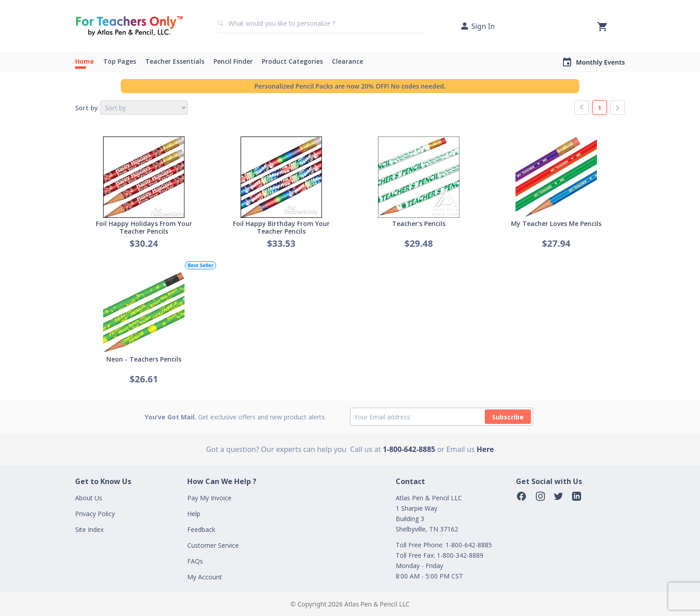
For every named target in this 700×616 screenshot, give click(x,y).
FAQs (195, 561)
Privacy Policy (95, 514)
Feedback (201, 529)
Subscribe (508, 417)
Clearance (348, 61)
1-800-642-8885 (409, 449)
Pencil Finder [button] (233, 61)
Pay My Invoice (209, 498)
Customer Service (213, 545)
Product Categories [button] (292, 61)
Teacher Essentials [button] (175, 61)
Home (85, 61)
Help (194, 514)
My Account (205, 577)
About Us (89, 498)
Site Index (89, 529)
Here (485, 449)
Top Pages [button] (120, 61)
